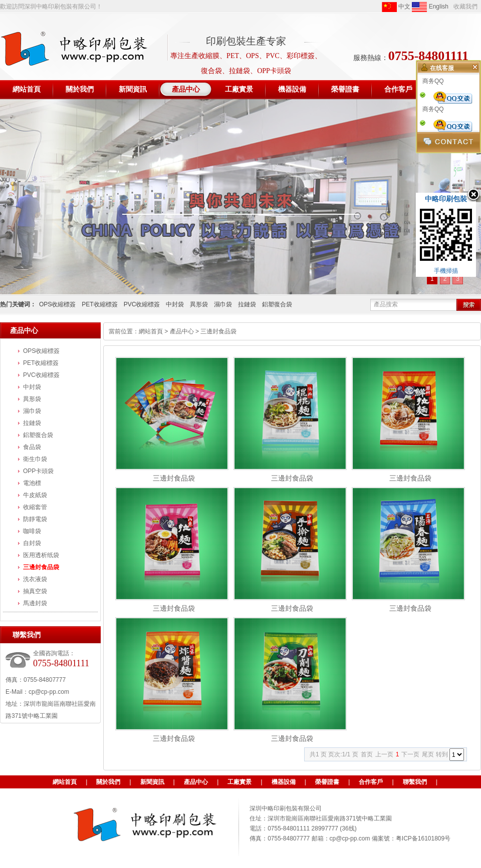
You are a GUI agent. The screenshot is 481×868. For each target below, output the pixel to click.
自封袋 (32, 543)
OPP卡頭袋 (38, 471)
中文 (396, 7)
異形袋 (199, 304)
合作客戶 (371, 782)
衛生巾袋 (35, 459)
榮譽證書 (327, 782)
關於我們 (108, 782)
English (430, 7)
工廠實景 (239, 782)
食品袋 (32, 447)
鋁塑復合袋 (277, 304)
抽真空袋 (35, 591)
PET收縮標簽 (99, 304)
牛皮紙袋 (35, 495)
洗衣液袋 (35, 579)
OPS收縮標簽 (57, 304)
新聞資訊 (152, 782)
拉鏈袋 (247, 304)
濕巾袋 (223, 304)
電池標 (32, 483)
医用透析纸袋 (41, 555)
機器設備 (284, 782)
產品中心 (182, 331)
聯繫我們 (415, 782)
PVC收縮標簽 (142, 304)
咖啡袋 (32, 531)
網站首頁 (151, 331)
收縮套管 (35, 507)
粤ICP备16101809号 (423, 838)
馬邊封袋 (35, 603)
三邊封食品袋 (41, 567)
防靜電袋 (35, 519)
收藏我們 (465, 7)
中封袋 (175, 304)
